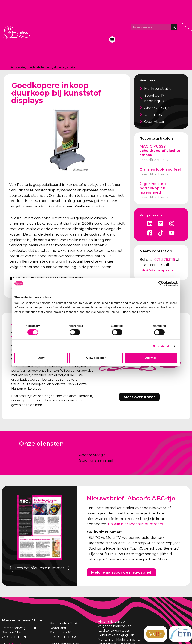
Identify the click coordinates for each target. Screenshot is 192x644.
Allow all (151, 358)
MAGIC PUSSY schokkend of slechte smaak (160, 151)
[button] (112, 40)
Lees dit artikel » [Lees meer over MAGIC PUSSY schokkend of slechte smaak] (154, 160)
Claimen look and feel (160, 169)
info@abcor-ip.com (157, 270)
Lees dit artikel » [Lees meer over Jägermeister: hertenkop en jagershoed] (154, 197)
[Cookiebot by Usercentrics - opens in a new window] (161, 283)
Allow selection (96, 358)
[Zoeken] (174, 27)
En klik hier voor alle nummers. (136, 524)
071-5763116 (165, 259)
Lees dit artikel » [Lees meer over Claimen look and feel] (154, 174)
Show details (162, 346)
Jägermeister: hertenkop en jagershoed (153, 188)
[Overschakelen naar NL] (187, 28)
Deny (41, 358)
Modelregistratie (64, 67)
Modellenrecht (43, 67)
